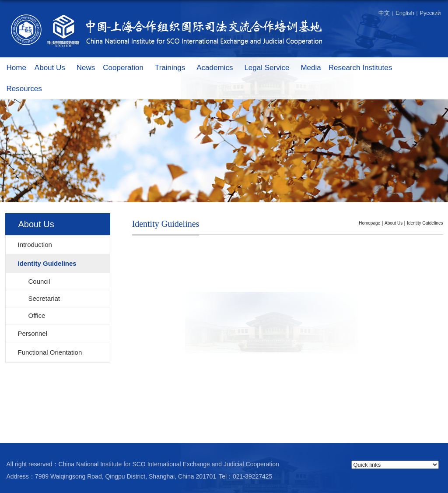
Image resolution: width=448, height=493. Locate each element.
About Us (54, 68)
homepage (369, 223)
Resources (29, 89)
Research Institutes (365, 68)
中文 (384, 13)
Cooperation (128, 68)
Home (16, 68)
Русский (430, 13)
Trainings (174, 68)
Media (311, 68)
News (86, 68)
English (405, 13)
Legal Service (271, 68)
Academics (219, 68)
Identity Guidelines (425, 223)
